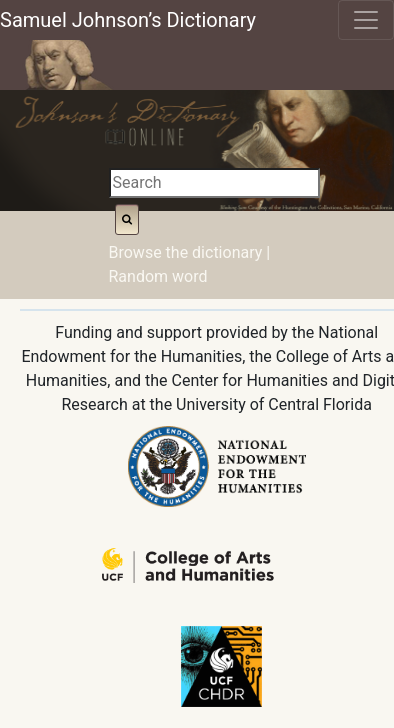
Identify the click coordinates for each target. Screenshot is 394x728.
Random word (158, 276)
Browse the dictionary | (190, 252)
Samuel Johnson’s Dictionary (128, 20)
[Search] (214, 183)
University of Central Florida (274, 404)
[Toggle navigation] (366, 20)
